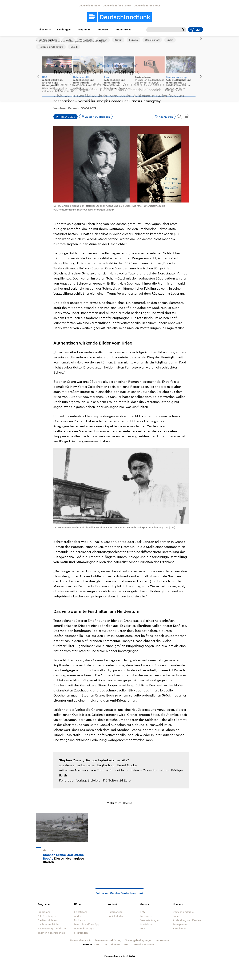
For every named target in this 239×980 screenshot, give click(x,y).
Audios (78, 916)
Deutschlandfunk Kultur (117, 5)
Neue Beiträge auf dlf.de (52, 928)
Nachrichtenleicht (48, 924)
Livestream (81, 912)
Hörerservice (115, 912)
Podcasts (103, 30)
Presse (177, 916)
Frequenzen (81, 933)
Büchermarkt (57, 41)
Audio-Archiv (123, 30)
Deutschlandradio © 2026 (120, 956)
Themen (43, 30)
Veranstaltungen (150, 920)
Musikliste (146, 924)
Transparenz (180, 924)
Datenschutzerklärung (108, 940)
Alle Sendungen (47, 916)
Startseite (42, 41)
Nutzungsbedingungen (139, 940)
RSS (143, 928)
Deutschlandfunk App (87, 924)
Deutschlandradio (89, 5)
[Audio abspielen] (65, 117)
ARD (96, 944)
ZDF (105, 944)
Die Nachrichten (47, 920)
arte (126, 944)
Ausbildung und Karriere (187, 920)
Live (196, 30)
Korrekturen (180, 928)
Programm (84, 30)
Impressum (162, 940)
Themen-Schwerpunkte (51, 933)
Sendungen (64, 30)
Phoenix (115, 944)
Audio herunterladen (98, 117)
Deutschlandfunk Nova (147, 5)
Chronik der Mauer (143, 944)
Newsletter (147, 916)
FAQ (143, 912)
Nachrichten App (84, 928)
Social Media (115, 916)
